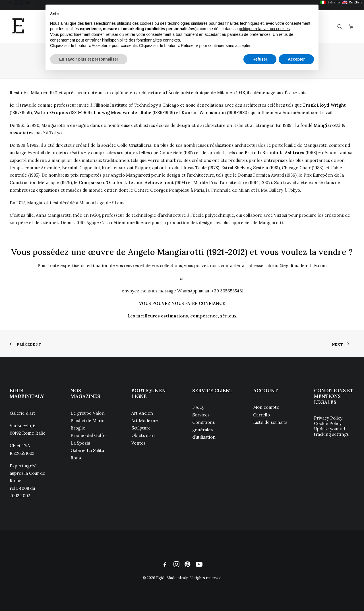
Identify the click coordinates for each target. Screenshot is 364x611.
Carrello (261, 415)
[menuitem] (330, 2)
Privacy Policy (328, 418)
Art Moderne (145, 421)
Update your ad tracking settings (331, 432)
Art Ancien (142, 413)
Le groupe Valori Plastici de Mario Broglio (88, 421)
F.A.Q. (198, 407)
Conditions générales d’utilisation (204, 430)
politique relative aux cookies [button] (264, 29)
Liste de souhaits (270, 422)
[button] (10, 3)
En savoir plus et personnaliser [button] (89, 59)
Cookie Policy (328, 423)
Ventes (138, 443)
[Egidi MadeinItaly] (18, 26)
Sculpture (141, 428)
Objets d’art (143, 435)
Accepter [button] (296, 59)
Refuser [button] (260, 59)
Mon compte (266, 407)
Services (201, 415)
